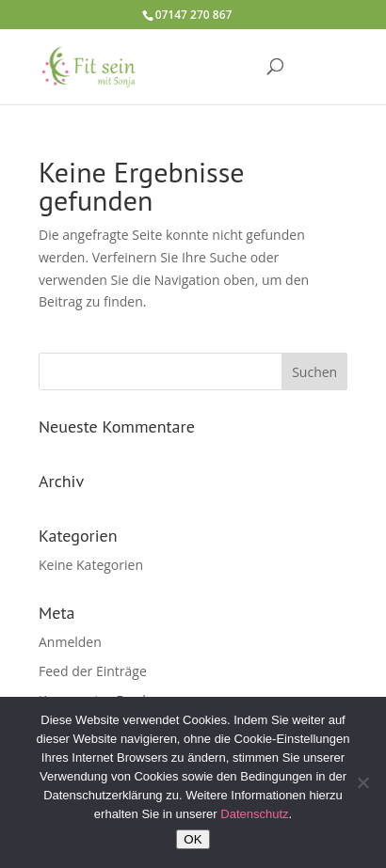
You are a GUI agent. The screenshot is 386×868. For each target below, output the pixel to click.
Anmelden (70, 642)
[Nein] (362, 782)
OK (193, 839)
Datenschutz (254, 814)
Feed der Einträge (93, 671)
